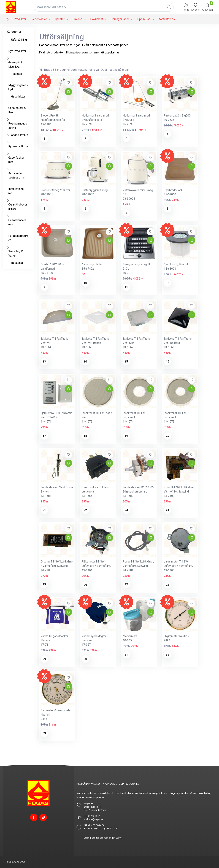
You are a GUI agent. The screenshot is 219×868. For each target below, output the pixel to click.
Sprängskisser (120, 19)
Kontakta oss (167, 19)
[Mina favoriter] (196, 7)
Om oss (77, 19)
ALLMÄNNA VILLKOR (89, 784)
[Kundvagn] (207, 7)
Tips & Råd (144, 19)
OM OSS (110, 784)
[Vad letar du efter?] (104, 7)
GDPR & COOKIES (129, 784)
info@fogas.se (96, 819)
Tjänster (60, 19)
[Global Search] (169, 7)
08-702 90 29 (94, 816)
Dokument (97, 19)
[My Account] (186, 7)
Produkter (20, 19)
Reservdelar (39, 19)
